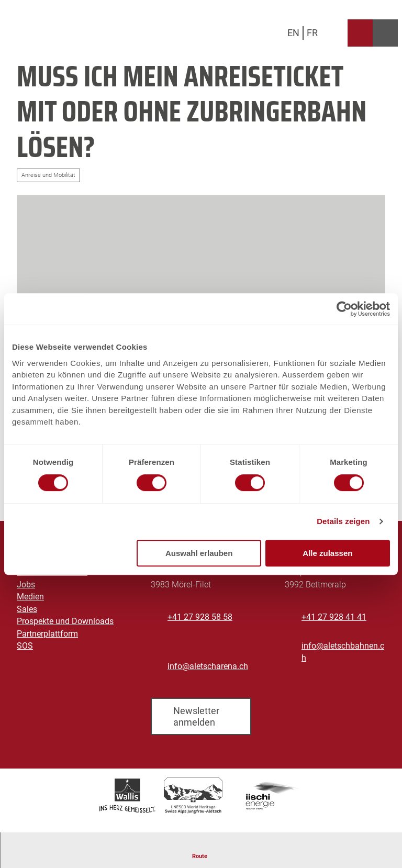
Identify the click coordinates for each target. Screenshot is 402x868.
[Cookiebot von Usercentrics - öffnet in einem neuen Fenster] (344, 309)
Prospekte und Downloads (65, 621)
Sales (27, 609)
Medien (30, 597)
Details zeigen (343, 521)
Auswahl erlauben (199, 553)
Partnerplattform (47, 633)
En (293, 33)
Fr (312, 33)
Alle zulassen (327, 553)
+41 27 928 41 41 (334, 617)
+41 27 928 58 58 (200, 617)
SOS (25, 646)
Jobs (26, 585)
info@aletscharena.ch (208, 666)
